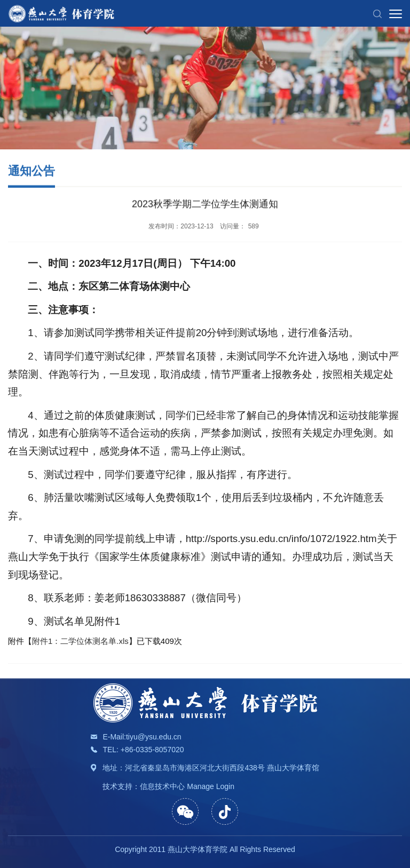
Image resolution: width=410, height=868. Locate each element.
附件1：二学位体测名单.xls (80, 652)
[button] (377, 13)
